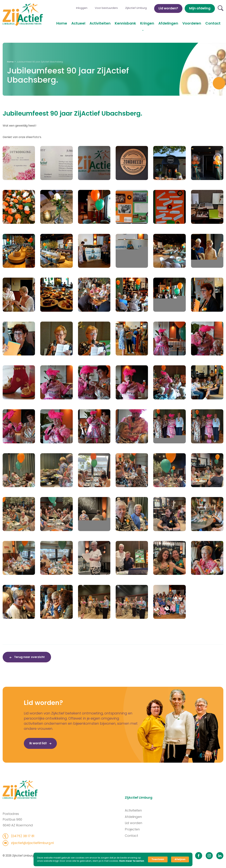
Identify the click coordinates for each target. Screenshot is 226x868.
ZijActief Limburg (136, 8)
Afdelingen (168, 23)
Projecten (144, 829)
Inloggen (82, 8)
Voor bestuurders (106, 8)
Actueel (78, 23)
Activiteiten (100, 23)
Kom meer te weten (132, 861)
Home (62, 23)
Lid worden (146, 823)
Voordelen (192, 23)
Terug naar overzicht (29, 657)
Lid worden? (168, 8)
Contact (213, 23)
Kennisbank (125, 23)
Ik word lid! (22, 755)
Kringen (147, 23)
